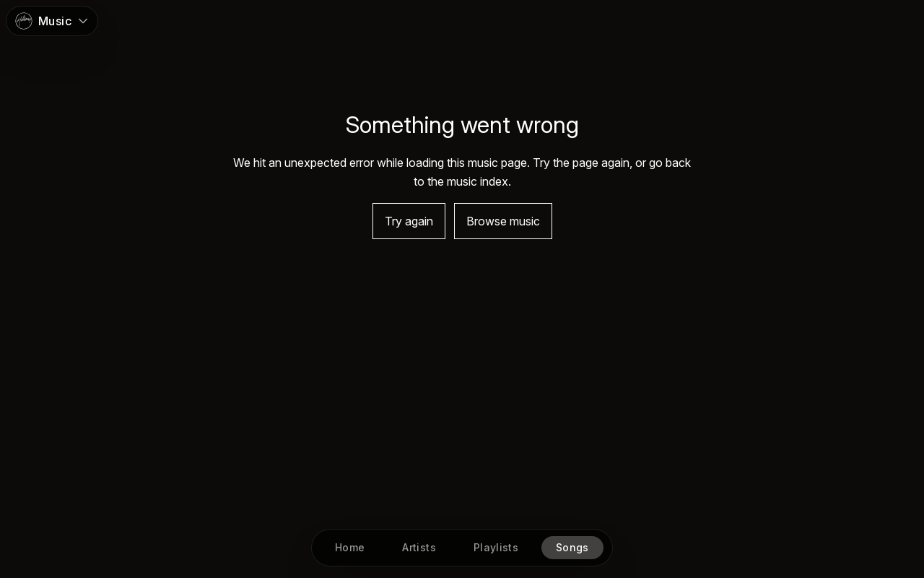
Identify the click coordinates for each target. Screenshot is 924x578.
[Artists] (419, 548)
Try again (409, 221)
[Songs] (572, 548)
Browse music (503, 221)
